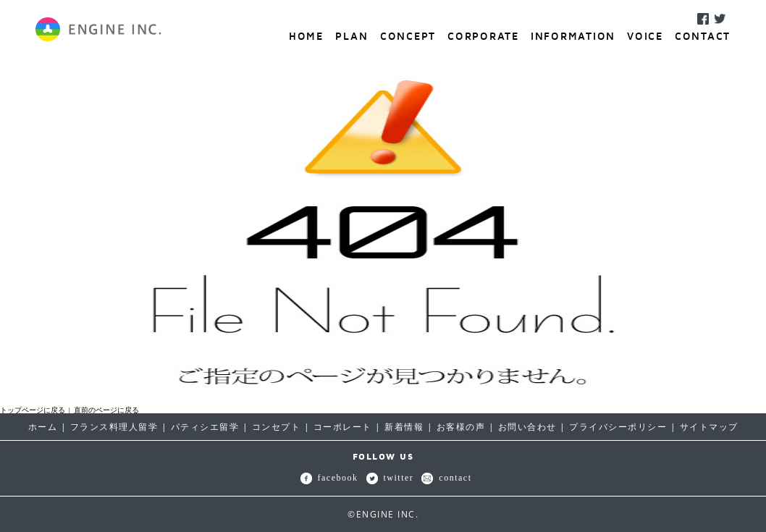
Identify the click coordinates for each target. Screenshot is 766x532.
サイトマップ (709, 427)
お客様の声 (461, 427)
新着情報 (404, 427)
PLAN (352, 36)
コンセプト (277, 427)
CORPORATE (483, 36)
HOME (306, 36)
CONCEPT (408, 36)
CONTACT (703, 36)
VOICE (645, 36)
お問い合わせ (527, 427)
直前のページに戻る (106, 410)
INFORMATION (573, 36)
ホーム (43, 427)
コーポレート (343, 427)
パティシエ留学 (205, 427)
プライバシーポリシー (618, 427)
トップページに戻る (33, 410)
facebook (329, 478)
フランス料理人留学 (114, 427)
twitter (390, 478)
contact (446, 478)
